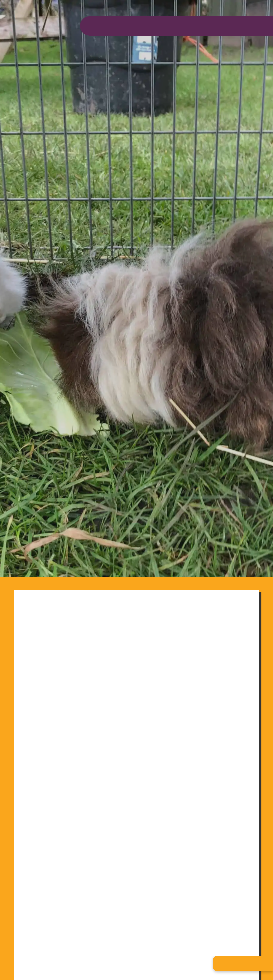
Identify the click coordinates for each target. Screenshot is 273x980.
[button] (243, 964)
